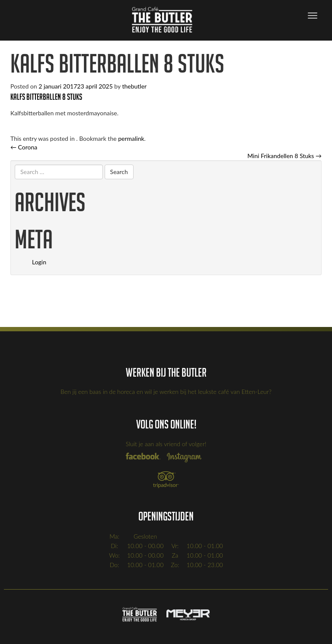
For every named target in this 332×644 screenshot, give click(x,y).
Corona (24, 147)
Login (39, 262)
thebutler (134, 86)
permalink (131, 138)
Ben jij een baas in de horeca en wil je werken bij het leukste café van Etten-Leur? (166, 392)
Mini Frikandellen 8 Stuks (284, 156)
